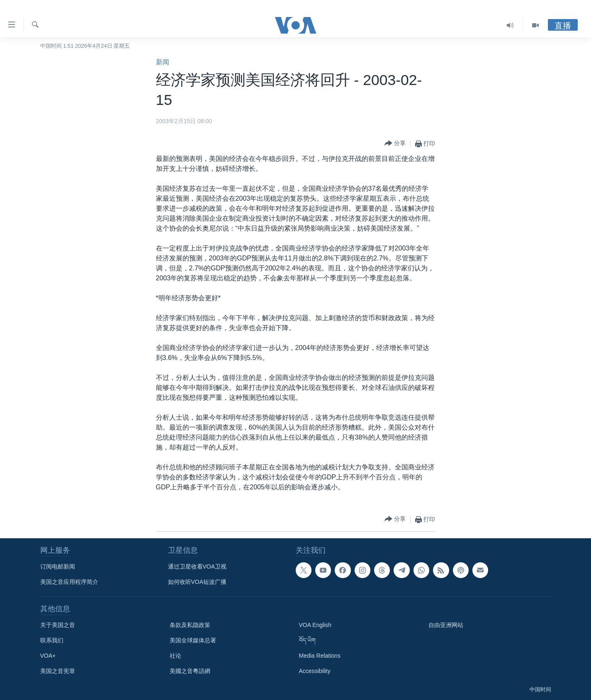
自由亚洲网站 (446, 625)
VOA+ (48, 656)
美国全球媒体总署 (193, 640)
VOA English (315, 625)
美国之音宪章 (58, 671)
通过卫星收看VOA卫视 (197, 566)
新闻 (163, 62)
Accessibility (315, 671)
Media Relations (320, 656)
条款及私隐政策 (190, 625)
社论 (175, 656)
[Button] (395, 144)
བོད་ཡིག (307, 640)
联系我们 (52, 640)
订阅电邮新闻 (58, 566)
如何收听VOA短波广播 (197, 582)
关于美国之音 (58, 625)
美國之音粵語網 (190, 671)
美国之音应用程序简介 (69, 582)
